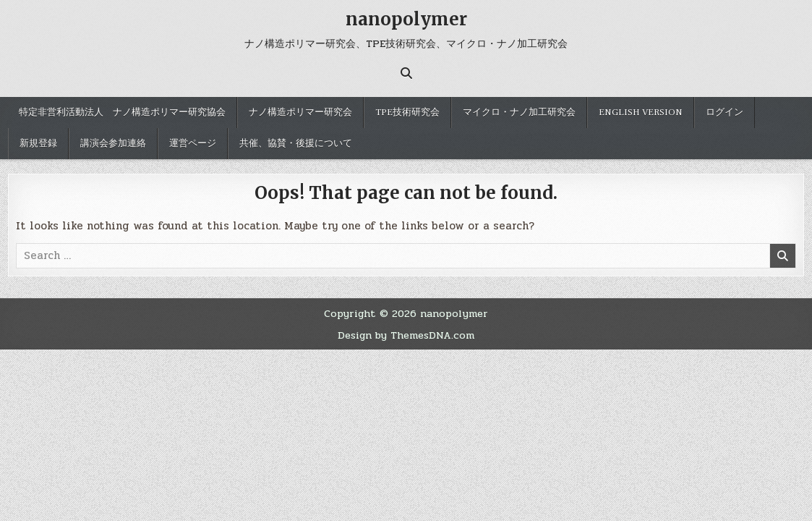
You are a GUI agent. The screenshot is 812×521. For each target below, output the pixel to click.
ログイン (725, 112)
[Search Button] (406, 73)
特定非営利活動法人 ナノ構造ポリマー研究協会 (122, 112)
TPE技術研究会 (407, 112)
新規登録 (38, 143)
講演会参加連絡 (113, 143)
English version (641, 112)
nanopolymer (406, 19)
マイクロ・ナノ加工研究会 (519, 112)
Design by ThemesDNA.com (406, 335)
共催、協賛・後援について (296, 143)
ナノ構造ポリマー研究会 (300, 112)
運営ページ (193, 143)
